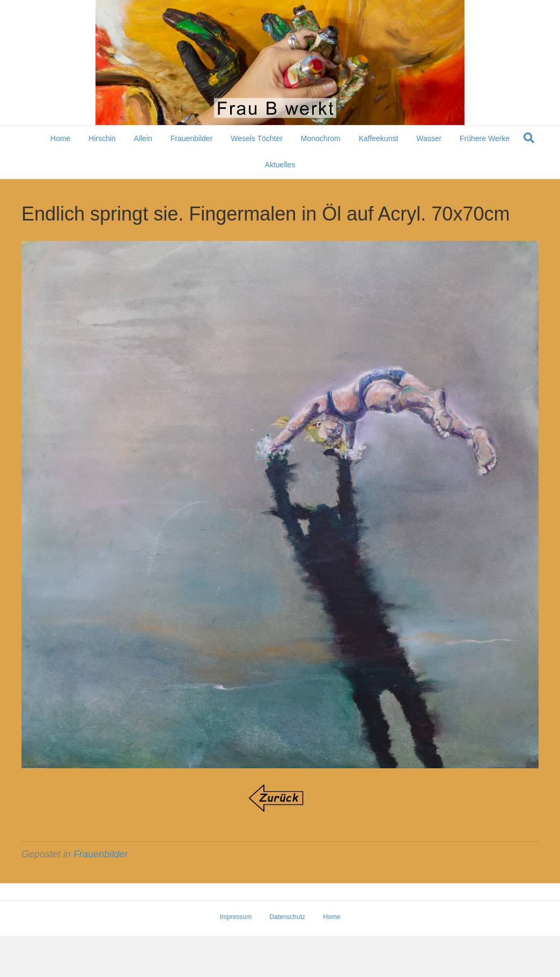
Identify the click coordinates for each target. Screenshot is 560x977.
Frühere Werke (485, 138)
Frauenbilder (192, 138)
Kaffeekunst (379, 138)
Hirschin (102, 138)
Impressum (236, 917)
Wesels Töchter (257, 138)
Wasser (429, 138)
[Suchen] (529, 138)
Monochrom (321, 138)
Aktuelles (280, 165)
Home (60, 138)
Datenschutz (287, 917)
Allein (143, 138)
